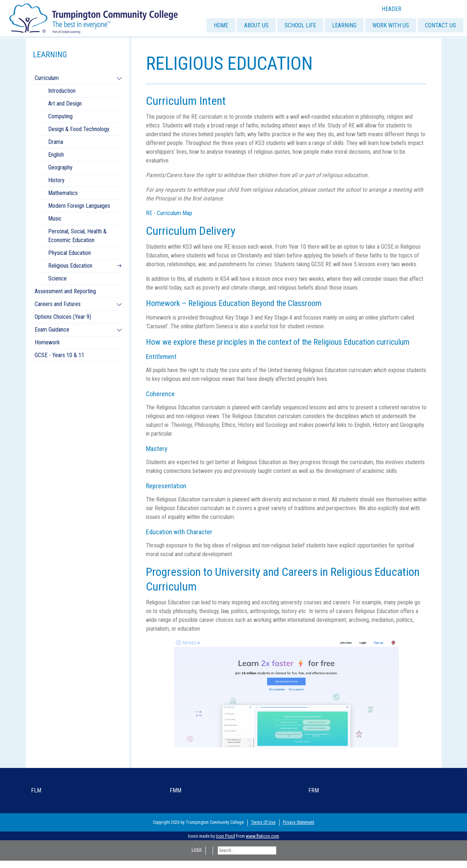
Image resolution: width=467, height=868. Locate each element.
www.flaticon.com (263, 836)
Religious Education (70, 266)
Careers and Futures (58, 304)
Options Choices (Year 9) (63, 317)
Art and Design (65, 104)
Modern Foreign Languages (79, 206)
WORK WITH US (391, 25)
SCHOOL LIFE (300, 25)
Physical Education (70, 253)
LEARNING (344, 25)
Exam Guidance (52, 330)
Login (197, 849)
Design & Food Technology (79, 129)
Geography (60, 167)
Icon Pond (225, 836)
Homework (47, 342)
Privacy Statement (298, 822)
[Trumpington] (94, 18)
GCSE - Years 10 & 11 (59, 355)
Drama (56, 142)
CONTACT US (441, 25)
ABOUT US (256, 25)
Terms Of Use (263, 822)
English (56, 155)
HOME (221, 25)
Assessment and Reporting (65, 291)
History (56, 180)
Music (55, 219)
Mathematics (63, 193)
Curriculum (47, 78)
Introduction (62, 91)
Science (57, 278)
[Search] (247, 850)
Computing (60, 116)
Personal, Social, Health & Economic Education (77, 236)
